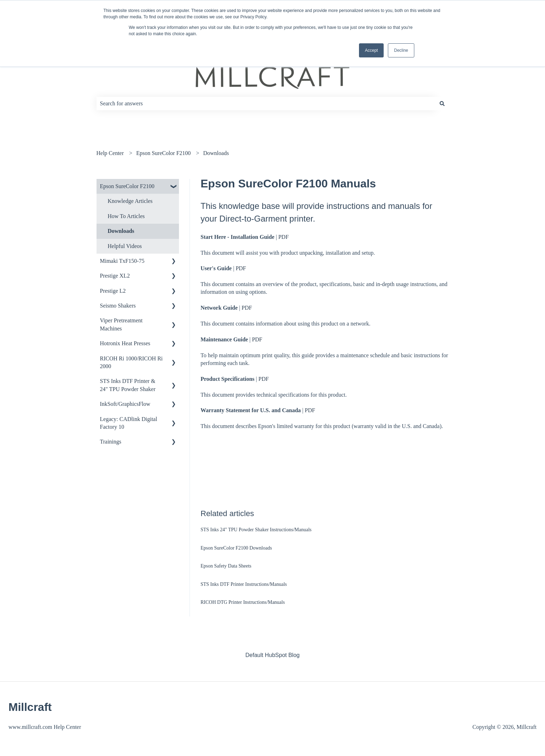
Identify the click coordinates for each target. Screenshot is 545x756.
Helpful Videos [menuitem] (125, 246)
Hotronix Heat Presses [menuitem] (125, 343)
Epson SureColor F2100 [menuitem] (127, 186)
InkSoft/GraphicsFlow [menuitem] (125, 404)
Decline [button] (401, 50)
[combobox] (266, 104)
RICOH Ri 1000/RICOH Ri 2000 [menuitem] (131, 362)
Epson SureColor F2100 (164, 153)
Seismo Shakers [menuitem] (118, 306)
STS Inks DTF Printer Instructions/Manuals (244, 584)
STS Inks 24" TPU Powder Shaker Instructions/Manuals (256, 530)
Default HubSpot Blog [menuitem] (273, 655)
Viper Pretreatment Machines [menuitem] (121, 324)
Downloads (216, 153)
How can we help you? (140, 89)
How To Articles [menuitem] (126, 216)
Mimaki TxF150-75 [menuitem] (122, 261)
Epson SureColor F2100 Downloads (236, 548)
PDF (283, 237)
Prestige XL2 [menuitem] (115, 276)
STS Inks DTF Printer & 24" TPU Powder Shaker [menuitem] (128, 385)
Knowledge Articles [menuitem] (130, 201)
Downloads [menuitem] (121, 231)
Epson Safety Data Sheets (226, 566)
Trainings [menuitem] (111, 442)
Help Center (110, 153)
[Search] (442, 104)
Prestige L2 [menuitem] (113, 291)
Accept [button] (371, 50)
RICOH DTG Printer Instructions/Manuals (243, 602)
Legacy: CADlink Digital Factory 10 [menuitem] (129, 423)
